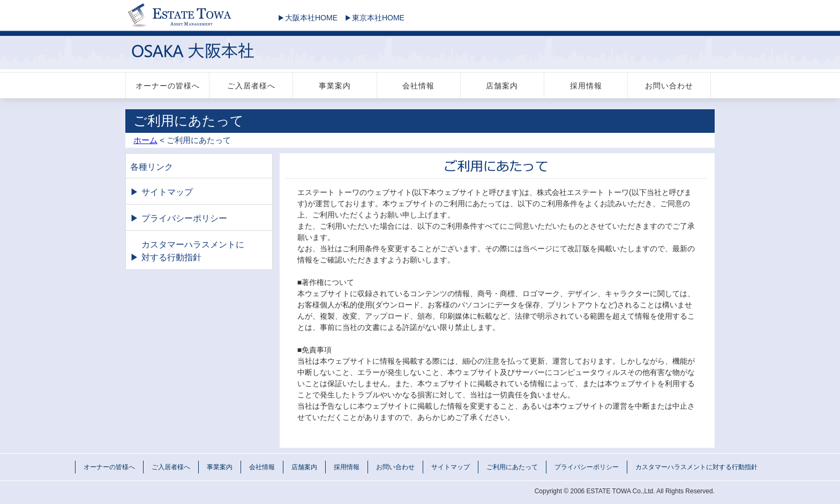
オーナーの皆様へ (168, 86)
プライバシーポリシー (184, 218)
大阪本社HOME (305, 18)
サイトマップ (167, 192)
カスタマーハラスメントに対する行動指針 (193, 251)
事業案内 (335, 86)
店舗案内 (502, 86)
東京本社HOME (372, 18)
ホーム (145, 140)
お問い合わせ (669, 86)
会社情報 (418, 86)
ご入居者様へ (251, 86)
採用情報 (586, 86)
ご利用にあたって (512, 467)
